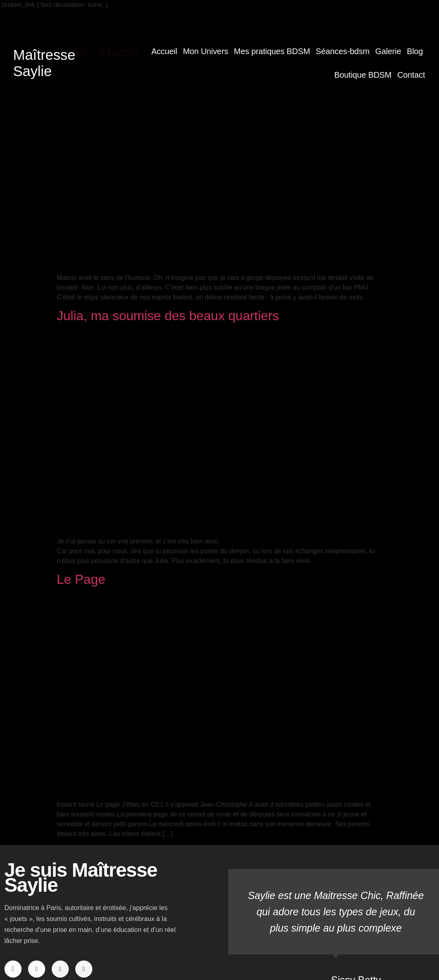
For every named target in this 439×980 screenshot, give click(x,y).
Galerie (388, 51)
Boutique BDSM (363, 75)
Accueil (164, 51)
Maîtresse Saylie (44, 63)
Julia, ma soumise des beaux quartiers (168, 316)
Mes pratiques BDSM (272, 51)
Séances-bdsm (343, 51)
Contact (411, 75)
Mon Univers (206, 51)
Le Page (81, 579)
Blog (415, 51)
